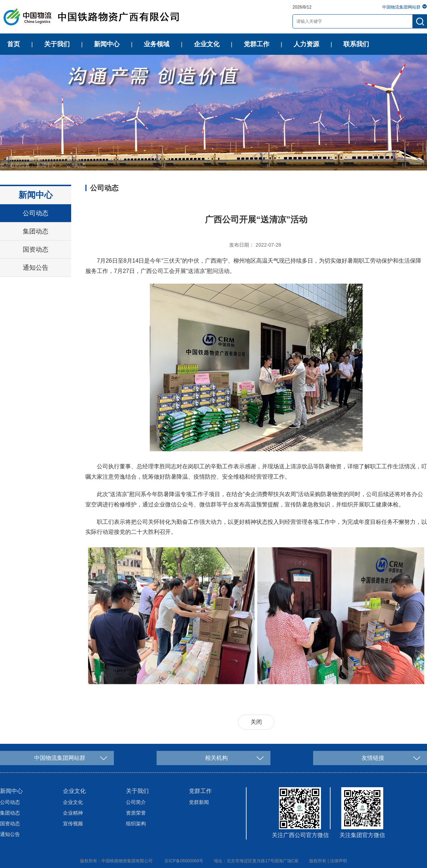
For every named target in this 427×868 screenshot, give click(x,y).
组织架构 (136, 824)
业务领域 (157, 44)
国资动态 (36, 249)
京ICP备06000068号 (184, 861)
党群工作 (257, 44)
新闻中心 (107, 44)
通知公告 (36, 268)
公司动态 (76, 165)
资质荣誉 (136, 813)
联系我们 (356, 44)
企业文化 (207, 44)
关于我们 (57, 44)
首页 (14, 44)
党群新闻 (199, 802)
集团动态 (36, 231)
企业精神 (73, 813)
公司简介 (136, 802)
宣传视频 (73, 824)
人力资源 (306, 44)
